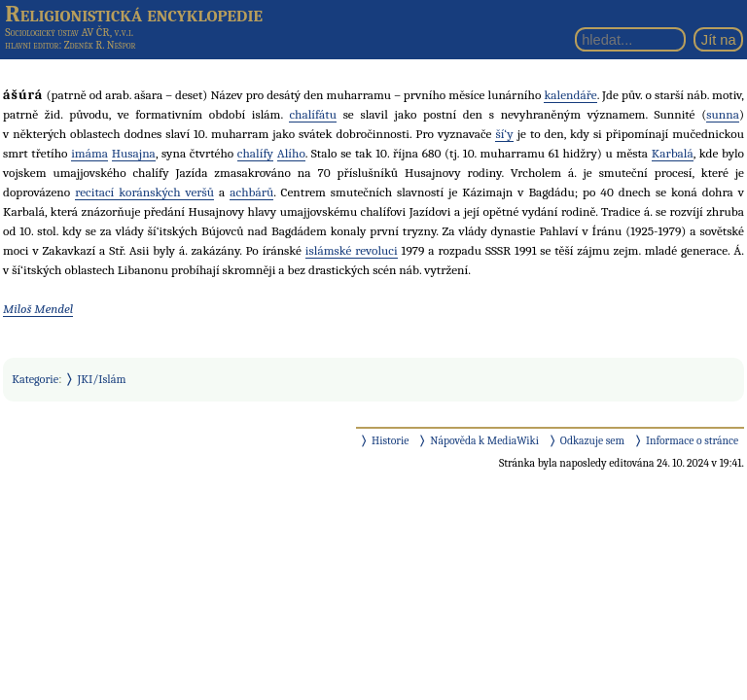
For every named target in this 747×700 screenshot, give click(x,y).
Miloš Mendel (38, 309)
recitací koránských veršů (144, 192)
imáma (89, 153)
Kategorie (35, 379)
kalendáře (570, 95)
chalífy (255, 153)
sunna (723, 114)
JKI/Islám (102, 379)
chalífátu (312, 114)
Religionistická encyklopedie (134, 14)
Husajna (134, 153)
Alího (291, 153)
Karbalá (673, 153)
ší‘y (504, 134)
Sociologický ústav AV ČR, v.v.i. (69, 32)
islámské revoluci (352, 250)
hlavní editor (32, 45)
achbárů (251, 192)
